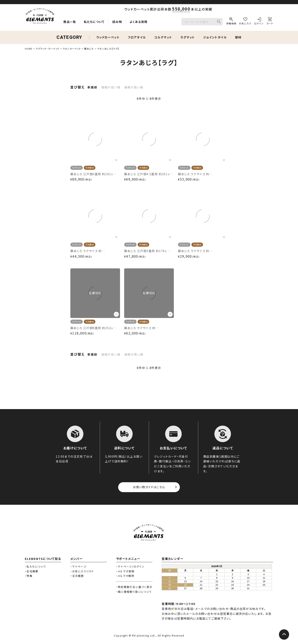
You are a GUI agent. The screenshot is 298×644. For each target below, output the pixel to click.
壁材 (238, 37)
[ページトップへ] (284, 635)
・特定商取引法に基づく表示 (134, 587)
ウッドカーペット (108, 37)
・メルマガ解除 (125, 576)
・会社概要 (32, 571)
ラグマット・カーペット (48, 49)
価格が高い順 (134, 87)
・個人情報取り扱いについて (134, 592)
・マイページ (78, 566)
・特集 (29, 576)
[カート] (270, 22)
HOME (29, 49)
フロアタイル (137, 37)
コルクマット (163, 37)
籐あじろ (89, 49)
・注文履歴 (77, 576)
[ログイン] (259, 22)
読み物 (117, 22)
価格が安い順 (111, 87)
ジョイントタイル (215, 37)
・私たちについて (35, 566)
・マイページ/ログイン (130, 566)
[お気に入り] (245, 22)
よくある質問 (138, 22)
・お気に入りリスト (82, 571)
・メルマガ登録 (125, 571)
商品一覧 (70, 22)
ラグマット (188, 37)
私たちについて (94, 22)
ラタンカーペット (72, 49)
